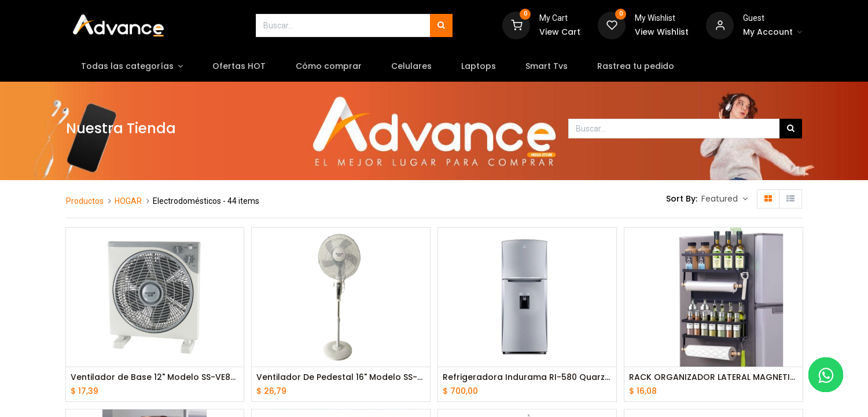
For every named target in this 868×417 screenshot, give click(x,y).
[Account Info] (773, 32)
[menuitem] (239, 67)
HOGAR (128, 201)
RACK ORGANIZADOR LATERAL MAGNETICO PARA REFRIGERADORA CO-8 (713, 377)
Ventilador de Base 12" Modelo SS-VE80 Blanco (155, 377)
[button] (724, 199)
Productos (85, 201)
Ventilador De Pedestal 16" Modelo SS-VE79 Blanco (341, 377)
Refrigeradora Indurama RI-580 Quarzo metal (527, 377)
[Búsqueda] (441, 25)
